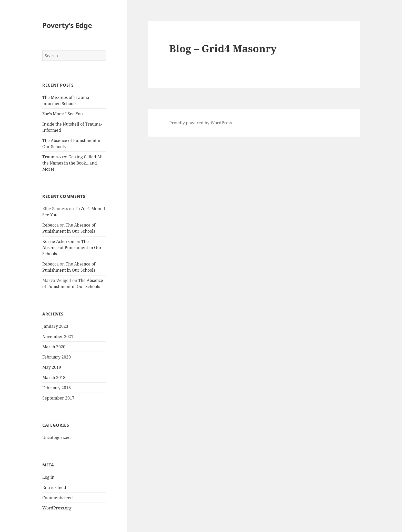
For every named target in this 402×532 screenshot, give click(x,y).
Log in (48, 477)
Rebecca (51, 225)
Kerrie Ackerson (58, 241)
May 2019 (52, 367)
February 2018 (57, 388)
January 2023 (55, 326)
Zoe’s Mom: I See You (63, 114)
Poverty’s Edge (67, 25)
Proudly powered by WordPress (201, 123)
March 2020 (54, 347)
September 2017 (58, 398)
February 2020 (57, 357)
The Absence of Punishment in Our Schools (72, 248)
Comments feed (58, 498)
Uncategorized (57, 437)
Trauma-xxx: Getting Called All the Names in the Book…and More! (72, 163)
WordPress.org (57, 508)
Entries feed (54, 487)
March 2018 (54, 377)
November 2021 (58, 336)
